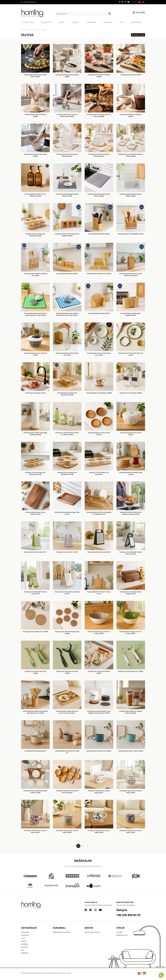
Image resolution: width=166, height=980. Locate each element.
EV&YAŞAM (108, 22)
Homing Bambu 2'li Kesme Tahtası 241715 (99, 593)
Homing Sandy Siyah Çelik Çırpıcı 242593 (35, 155)
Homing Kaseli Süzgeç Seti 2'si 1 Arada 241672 (99, 633)
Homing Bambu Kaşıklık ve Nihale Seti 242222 (35, 275)
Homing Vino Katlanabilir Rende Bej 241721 (67, 593)
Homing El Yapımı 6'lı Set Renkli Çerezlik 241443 (67, 792)
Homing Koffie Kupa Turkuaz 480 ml (131, 751)
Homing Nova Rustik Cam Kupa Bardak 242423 (67, 155)
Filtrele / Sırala (138, 35)
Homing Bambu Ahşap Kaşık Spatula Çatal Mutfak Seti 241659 (35, 712)
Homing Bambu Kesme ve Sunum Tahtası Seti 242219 (131, 275)
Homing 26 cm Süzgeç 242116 (35, 393)
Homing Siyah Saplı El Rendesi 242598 (35, 115)
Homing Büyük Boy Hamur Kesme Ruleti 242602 (35, 76)
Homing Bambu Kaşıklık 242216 (99, 313)
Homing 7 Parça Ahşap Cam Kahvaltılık (99, 473)
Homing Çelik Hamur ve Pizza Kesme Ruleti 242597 (67, 115)
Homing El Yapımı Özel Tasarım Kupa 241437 (99, 792)
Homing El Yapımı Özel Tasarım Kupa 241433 (99, 831)
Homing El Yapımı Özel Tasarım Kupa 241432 (131, 831)
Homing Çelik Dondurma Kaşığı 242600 (99, 76)
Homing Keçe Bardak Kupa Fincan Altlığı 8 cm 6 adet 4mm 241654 (99, 712)
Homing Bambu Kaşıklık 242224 (99, 234)
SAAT (122, 22)
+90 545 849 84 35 (29, 2)
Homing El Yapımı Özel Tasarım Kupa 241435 (35, 831)
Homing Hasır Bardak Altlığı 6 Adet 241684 (67, 633)
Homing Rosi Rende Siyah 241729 (99, 552)
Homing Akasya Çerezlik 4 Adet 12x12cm (99, 434)
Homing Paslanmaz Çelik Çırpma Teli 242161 (67, 354)
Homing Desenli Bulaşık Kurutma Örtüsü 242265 (67, 195)
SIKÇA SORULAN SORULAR (92, 932)
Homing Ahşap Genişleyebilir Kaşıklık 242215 (131, 314)
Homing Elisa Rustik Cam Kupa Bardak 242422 (99, 155)
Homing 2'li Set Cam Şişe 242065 (131, 393)
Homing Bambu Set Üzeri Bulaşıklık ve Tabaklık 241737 (99, 513)
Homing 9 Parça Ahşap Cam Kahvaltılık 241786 (67, 473)
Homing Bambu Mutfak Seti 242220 (99, 274)
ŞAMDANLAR (136, 22)
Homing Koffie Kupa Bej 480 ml (35, 751)
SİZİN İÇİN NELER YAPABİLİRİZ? (62, 932)
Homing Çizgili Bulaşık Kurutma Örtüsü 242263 (131, 195)
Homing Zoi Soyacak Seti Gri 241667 (131, 671)
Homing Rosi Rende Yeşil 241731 (35, 552)
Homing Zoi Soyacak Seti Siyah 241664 (67, 672)
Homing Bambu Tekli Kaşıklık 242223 (131, 234)
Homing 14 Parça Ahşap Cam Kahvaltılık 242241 (35, 235)
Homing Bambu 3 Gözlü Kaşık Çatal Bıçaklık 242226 (67, 235)
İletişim (122, 910)
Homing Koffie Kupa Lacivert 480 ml (99, 751)
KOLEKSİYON (46, 22)
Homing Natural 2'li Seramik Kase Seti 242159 (99, 354)
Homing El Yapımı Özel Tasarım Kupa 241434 (67, 831)
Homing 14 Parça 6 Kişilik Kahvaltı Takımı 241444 (35, 792)
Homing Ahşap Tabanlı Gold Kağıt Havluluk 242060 (35, 434)
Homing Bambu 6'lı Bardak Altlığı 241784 (131, 473)
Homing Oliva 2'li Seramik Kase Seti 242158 (131, 354)
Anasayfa (24, 30)
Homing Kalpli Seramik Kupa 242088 (99, 393)
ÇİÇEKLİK (75, 22)
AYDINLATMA (28, 22)
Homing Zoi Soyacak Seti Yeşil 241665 (35, 672)
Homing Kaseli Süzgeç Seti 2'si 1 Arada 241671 (131, 633)
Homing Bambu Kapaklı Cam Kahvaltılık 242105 (67, 394)
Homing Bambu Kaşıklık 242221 (67, 274)
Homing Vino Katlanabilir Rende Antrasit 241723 (131, 553)
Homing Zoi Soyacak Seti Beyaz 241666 (99, 672)
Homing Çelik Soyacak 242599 (131, 75)
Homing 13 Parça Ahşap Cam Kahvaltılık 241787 (35, 473)
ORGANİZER (91, 22)
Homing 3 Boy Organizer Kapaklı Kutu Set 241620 (131, 712)
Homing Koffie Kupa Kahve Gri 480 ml (67, 752)
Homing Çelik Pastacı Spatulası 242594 (131, 115)
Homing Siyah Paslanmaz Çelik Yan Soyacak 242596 (99, 115)
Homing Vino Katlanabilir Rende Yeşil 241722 (35, 593)
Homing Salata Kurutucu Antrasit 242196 (35, 354)
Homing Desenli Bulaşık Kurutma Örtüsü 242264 (99, 195)
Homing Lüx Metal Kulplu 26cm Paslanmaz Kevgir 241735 (131, 513)
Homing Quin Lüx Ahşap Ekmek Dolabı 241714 (131, 593)
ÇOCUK (62, 22)
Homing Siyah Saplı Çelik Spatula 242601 (67, 76)
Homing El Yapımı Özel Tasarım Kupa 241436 (131, 792)
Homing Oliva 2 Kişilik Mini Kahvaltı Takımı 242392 (131, 155)
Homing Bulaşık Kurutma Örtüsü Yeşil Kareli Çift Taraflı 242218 (35, 314)
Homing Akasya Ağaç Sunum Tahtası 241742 (35, 513)
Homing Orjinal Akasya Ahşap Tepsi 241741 (67, 513)
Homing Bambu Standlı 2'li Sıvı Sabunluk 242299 (35, 195)
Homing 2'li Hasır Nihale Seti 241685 (35, 632)
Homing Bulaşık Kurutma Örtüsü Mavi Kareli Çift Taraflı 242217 (67, 314)
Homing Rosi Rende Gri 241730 (67, 552)
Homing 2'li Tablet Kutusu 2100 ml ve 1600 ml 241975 (67, 434)
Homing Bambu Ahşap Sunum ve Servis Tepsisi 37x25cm (67, 712)
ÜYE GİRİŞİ (119, 932)
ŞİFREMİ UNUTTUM (122, 935)
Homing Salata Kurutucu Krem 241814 (131, 434)
